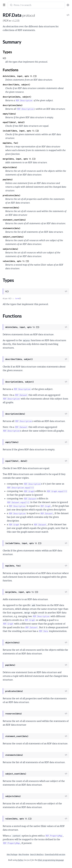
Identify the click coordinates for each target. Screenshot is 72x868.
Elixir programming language (51, 860)
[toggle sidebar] (4, 5)
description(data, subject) (17, 97)
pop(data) (8, 179)
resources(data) (11, 208)
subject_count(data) (13, 237)
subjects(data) (10, 249)
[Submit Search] (11, 5)
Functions (11, 70)
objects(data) (10, 167)
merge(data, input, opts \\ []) (19, 159)
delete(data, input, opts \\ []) (20, 76)
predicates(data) (11, 195)
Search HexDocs (37, 854)
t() (4, 58)
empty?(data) (9, 114)
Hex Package (12, 854)
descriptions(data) (13, 105)
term (17, 298)
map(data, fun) (10, 143)
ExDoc (21, 860)
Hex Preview (24, 854)
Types (7, 52)
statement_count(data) (14, 220)
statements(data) (11, 228)
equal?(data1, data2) (14, 122)
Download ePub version (55, 854)
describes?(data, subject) (16, 85)
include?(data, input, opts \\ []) (21, 131)
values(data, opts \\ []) (16, 261)
